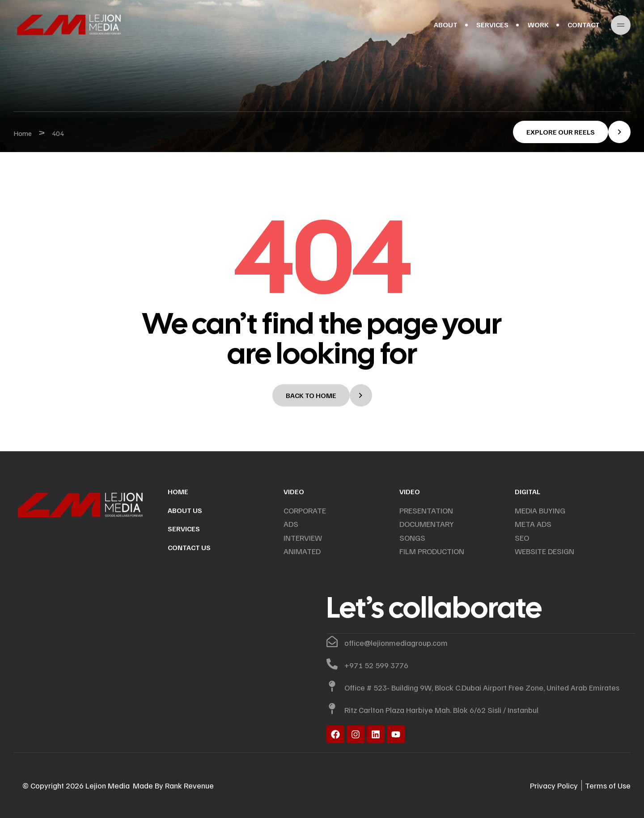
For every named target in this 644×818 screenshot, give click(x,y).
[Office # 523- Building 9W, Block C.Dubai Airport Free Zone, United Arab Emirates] (332, 686)
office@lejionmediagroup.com (396, 643)
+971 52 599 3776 (376, 665)
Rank (173, 785)
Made (143, 785)
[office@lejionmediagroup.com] (332, 642)
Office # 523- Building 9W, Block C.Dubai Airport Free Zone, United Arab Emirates (482, 687)
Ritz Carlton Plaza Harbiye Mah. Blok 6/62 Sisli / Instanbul (441, 710)
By (158, 785)
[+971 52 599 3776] (332, 664)
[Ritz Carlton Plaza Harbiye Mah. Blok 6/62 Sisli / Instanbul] (332, 709)
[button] (572, 132)
